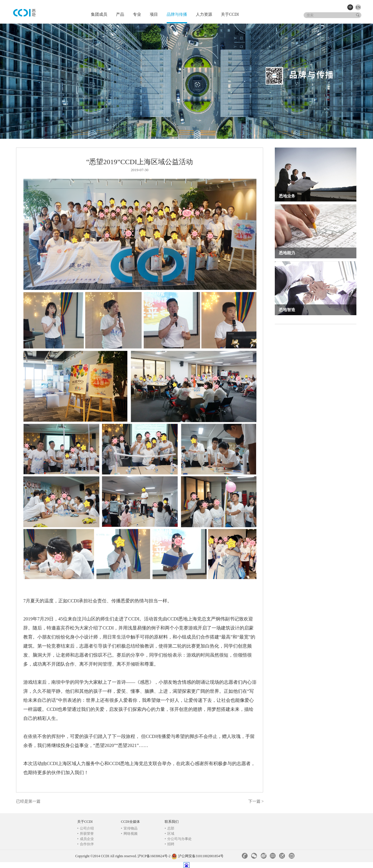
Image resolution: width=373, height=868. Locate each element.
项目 (154, 14)
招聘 (169, 844)
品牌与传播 (177, 14)
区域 (169, 834)
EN (358, 7)
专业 (137, 14)
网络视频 (129, 834)
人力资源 (204, 14)
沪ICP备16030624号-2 (154, 856)
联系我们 (172, 822)
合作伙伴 (86, 844)
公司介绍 (86, 828)
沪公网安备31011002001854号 (201, 856)
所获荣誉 (86, 834)
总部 (169, 828)
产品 (120, 14)
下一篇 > (256, 801)
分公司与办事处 (178, 839)
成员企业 (86, 839)
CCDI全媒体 (130, 822)
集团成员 (99, 14)
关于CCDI (230, 14)
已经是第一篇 (28, 801)
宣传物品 (129, 828)
